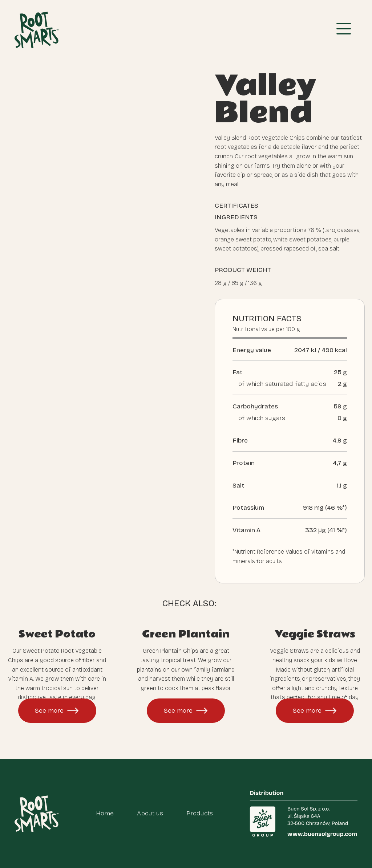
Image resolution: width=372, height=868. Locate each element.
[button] (344, 30)
